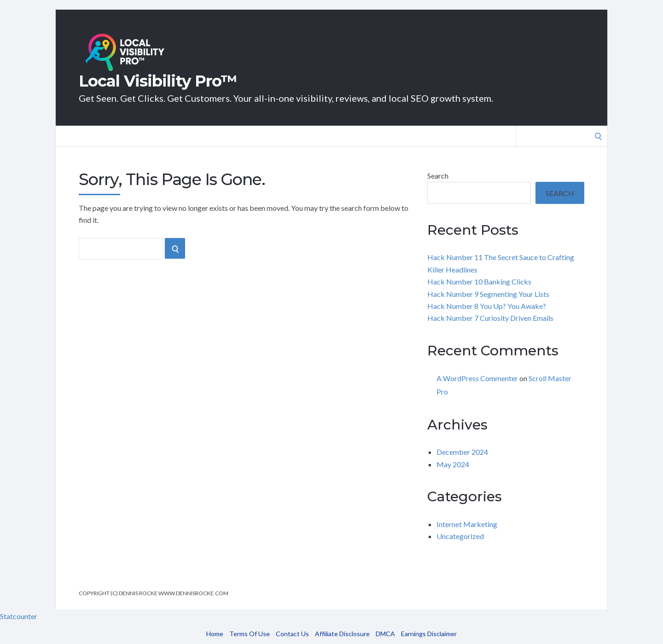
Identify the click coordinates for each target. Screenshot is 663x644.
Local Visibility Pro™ (158, 81)
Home (215, 634)
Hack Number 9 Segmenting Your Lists (488, 294)
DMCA (385, 634)
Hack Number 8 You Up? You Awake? (487, 306)
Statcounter (19, 616)
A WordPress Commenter (477, 378)
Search (438, 176)
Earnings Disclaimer (429, 634)
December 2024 (462, 452)
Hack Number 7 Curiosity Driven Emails (490, 318)
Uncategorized (460, 536)
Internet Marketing (467, 524)
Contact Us (292, 634)
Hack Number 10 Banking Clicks (479, 281)
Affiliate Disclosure (342, 634)
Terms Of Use (250, 634)
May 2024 (453, 464)
